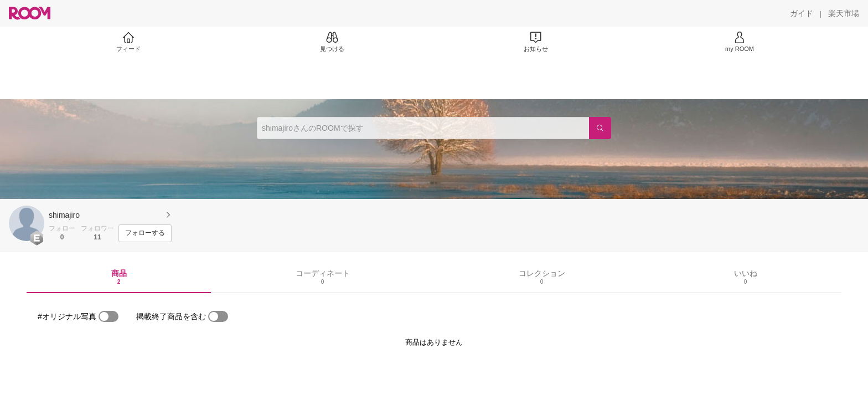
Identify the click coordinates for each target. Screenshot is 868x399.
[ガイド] (802, 13)
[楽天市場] (844, 13)
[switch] (108, 316)
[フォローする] (145, 233)
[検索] (600, 128)
